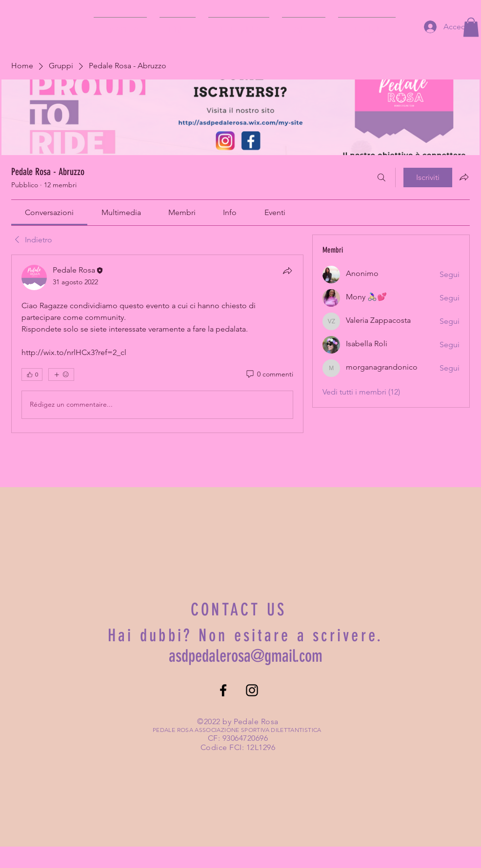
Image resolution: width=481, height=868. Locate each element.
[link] (49, 212)
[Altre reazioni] (61, 375)
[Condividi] (287, 271)
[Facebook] (223, 690)
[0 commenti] (269, 375)
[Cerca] (381, 178)
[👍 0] (32, 375)
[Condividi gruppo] (464, 177)
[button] (471, 27)
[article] (157, 344)
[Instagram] (252, 690)
